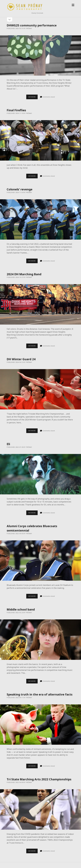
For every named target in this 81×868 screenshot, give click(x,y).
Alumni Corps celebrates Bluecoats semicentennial (40, 561)
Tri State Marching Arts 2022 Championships (39, 779)
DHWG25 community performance (32, 25)
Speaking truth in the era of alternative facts (40, 694)
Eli (8, 444)
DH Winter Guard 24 (21, 359)
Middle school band (21, 609)
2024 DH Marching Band (24, 274)
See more (33, 98)
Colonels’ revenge (20, 189)
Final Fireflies (16, 110)
